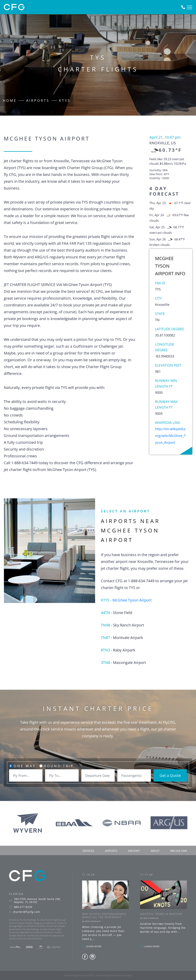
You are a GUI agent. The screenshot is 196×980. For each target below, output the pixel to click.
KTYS (65, 100)
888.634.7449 (179, 851)
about (155, 851)
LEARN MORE (94, 946)
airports (111, 851)
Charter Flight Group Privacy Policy (114, 975)
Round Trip (59, 766)
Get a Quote (170, 775)
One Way (25, 766)
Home (10, 100)
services (88, 851)
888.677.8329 (23, 907)
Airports (38, 100)
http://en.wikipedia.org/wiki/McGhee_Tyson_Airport (171, 436)
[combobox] (26, 775)
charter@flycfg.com (26, 912)
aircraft (134, 851)
